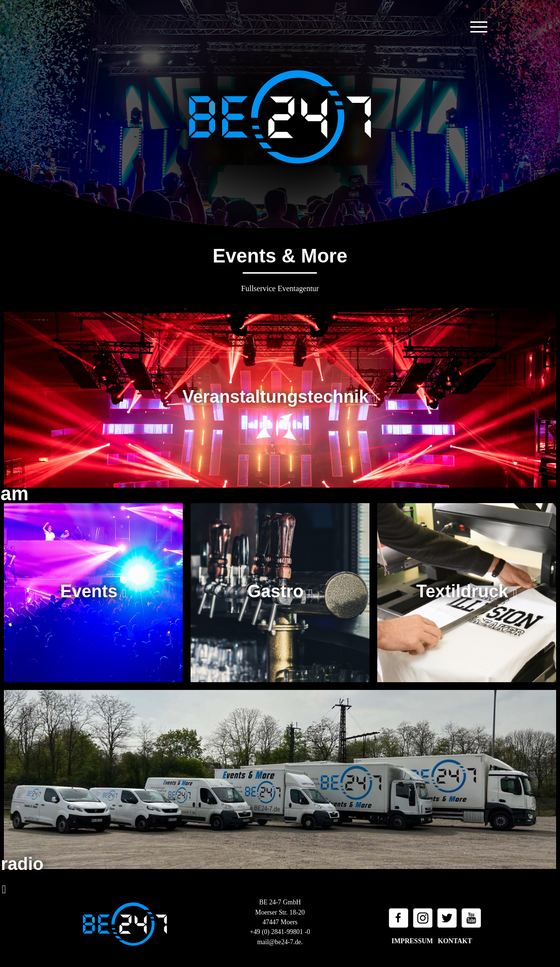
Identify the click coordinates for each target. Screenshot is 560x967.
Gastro (278, 591)
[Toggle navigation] (479, 27)
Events (91, 591)
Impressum (412, 941)
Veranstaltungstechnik (278, 397)
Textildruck (465, 591)
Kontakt (455, 941)
